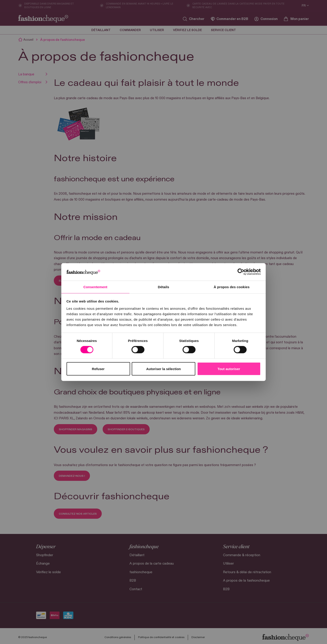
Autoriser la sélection (164, 369)
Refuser (98, 369)
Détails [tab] (163, 287)
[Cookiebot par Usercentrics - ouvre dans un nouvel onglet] (241, 272)
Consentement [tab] (95, 287)
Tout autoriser (229, 369)
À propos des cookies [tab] (232, 287)
